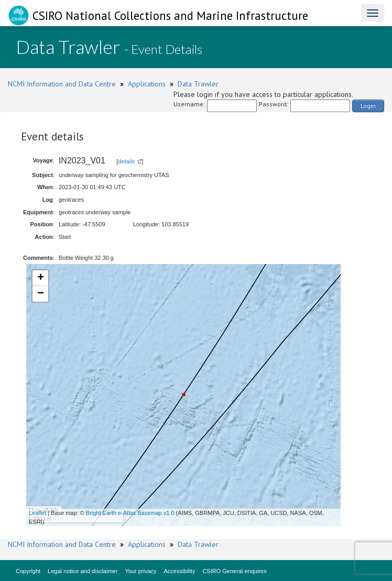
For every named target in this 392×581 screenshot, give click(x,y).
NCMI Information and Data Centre (62, 84)
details (126, 161)
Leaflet (37, 513)
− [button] (41, 294)
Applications (147, 84)
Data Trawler (198, 84)
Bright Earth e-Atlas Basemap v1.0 (130, 513)
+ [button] (41, 278)
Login (368, 106)
